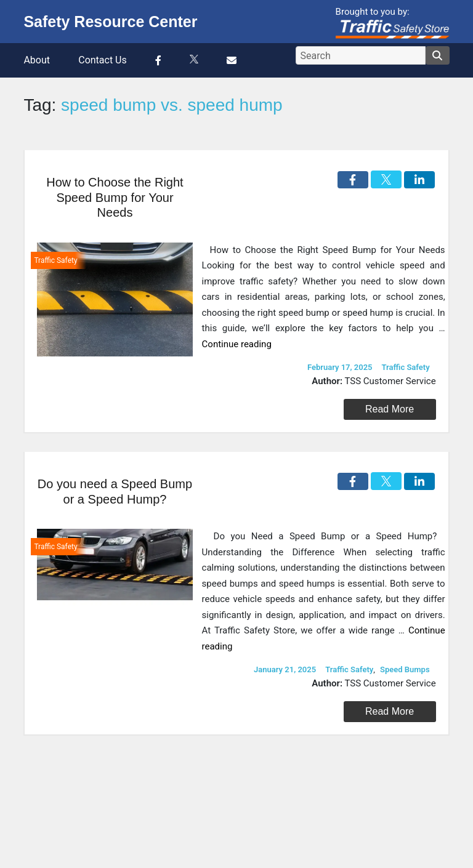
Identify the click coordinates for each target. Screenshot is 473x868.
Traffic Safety (406, 367)
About (37, 60)
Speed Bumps (405, 669)
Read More (390, 409)
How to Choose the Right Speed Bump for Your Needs (115, 197)
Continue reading (237, 344)
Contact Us (103, 60)
